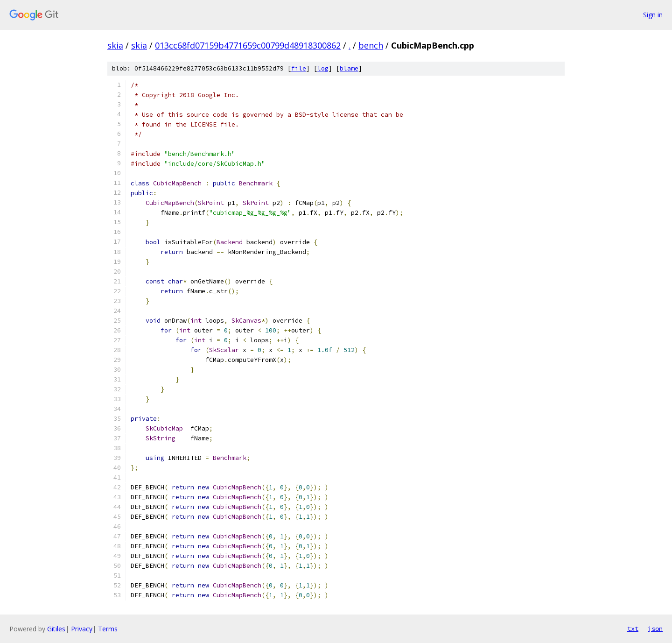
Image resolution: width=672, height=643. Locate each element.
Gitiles (56, 629)
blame (349, 68)
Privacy (82, 629)
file (299, 68)
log (323, 68)
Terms (108, 629)
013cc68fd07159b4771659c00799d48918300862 (248, 45)
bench (371, 45)
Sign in (653, 15)
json (655, 629)
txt (633, 629)
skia (115, 45)
